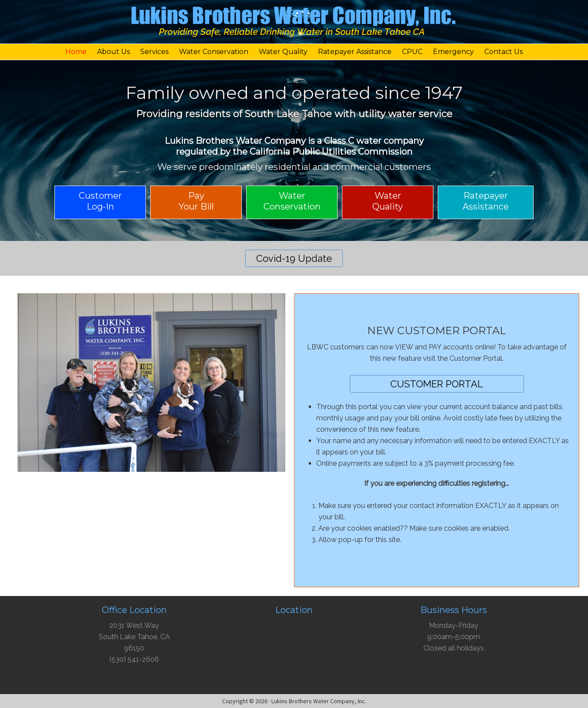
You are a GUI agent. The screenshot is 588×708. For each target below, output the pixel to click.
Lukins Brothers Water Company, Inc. (294, 24)
